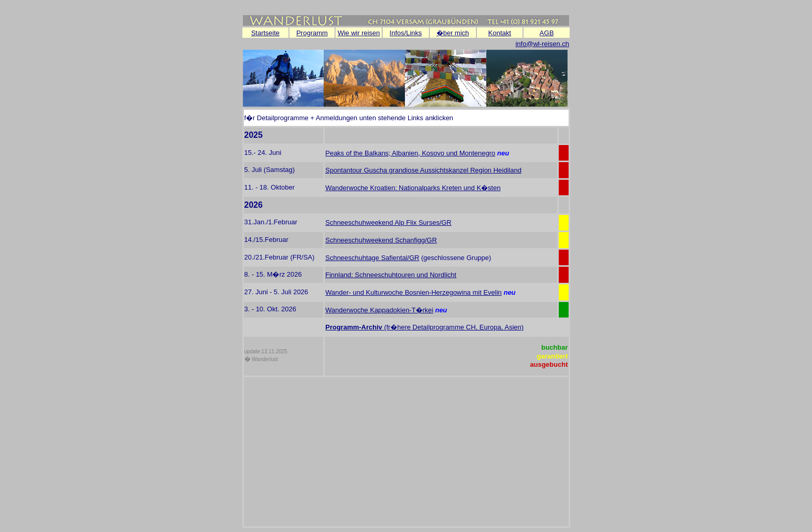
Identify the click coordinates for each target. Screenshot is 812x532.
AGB (547, 33)
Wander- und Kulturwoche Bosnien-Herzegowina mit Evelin (414, 292)
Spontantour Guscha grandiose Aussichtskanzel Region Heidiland (423, 170)
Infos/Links (405, 33)
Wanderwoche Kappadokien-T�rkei (379, 310)
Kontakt (500, 33)
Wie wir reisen (359, 33)
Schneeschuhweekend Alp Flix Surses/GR (388, 222)
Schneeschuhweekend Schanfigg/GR (381, 240)
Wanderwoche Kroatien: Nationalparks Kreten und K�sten (413, 188)
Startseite (265, 33)
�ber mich (453, 33)
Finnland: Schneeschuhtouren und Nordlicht (391, 275)
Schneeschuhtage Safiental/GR (372, 258)
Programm (312, 33)
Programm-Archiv (354, 327)
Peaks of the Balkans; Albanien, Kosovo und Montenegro (410, 153)
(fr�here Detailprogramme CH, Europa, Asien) (454, 327)
